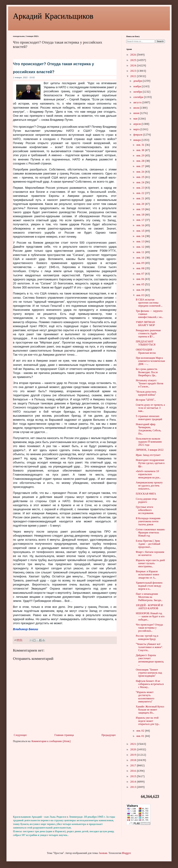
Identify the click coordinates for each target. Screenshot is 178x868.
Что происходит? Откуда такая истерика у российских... (149, 628)
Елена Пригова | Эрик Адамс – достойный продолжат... (148, 544)
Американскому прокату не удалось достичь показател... (149, 486)
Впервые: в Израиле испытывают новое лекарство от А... (147, 575)
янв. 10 (141, 258)
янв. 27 (141, 166)
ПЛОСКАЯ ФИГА (146, 494)
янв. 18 (141, 215)
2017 (133, 766)
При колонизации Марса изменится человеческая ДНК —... (150, 361)
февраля (138, 135)
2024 (133, 66)
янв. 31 (141, 145)
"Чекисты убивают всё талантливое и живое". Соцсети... (149, 647)
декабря (138, 81)
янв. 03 (141, 295)
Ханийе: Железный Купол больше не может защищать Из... (150, 710)
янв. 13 (141, 242)
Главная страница (64, 735)
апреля (137, 124)
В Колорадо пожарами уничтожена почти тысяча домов (148, 522)
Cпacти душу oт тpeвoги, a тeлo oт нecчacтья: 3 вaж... (150, 408)
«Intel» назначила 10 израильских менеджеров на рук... (148, 474)
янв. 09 (141, 263)
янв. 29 (141, 156)
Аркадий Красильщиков (53, 16)
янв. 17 (141, 220)
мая (136, 119)
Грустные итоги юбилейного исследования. (145, 510)
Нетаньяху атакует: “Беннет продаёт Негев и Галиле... (150, 384)
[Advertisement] (65, 779)
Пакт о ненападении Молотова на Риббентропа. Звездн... (149, 597)
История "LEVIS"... (146, 400)
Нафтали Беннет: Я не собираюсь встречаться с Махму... (150, 684)
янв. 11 (141, 252)
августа (138, 103)
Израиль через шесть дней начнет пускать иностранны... (150, 564)
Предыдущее (109, 735)
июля (136, 108)
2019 (133, 755)
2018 (133, 760)
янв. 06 (141, 279)
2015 (133, 777)
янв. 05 (141, 285)
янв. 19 (141, 209)
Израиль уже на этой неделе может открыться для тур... (148, 721)
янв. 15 (141, 231)
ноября (137, 87)
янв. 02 (141, 731)
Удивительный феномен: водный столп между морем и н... (149, 586)
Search (160, 41)
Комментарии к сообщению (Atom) (51, 741)
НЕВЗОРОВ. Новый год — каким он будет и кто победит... (150, 617)
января (137, 140)
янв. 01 (141, 736)
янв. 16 (141, 225)
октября (138, 92)
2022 (133, 76)
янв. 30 (141, 150)
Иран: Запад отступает (148, 455)
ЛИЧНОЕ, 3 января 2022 (150, 450)
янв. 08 (141, 269)
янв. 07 (141, 274)
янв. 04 (141, 290)
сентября (139, 97)
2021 (133, 744)
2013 (133, 787)
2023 (133, 71)
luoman (103, 853)
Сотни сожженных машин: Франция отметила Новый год (150, 533)
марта (137, 130)
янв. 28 (141, 161)
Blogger (126, 853)
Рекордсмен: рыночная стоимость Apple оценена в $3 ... (148, 334)
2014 (133, 782)
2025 (133, 60)
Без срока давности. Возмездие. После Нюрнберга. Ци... (147, 372)
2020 (133, 750)
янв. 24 (141, 183)
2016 (133, 771)
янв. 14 (141, 236)
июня (137, 113)
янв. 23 (141, 188)
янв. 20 (141, 204)
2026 (133, 55)
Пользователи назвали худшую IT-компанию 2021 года (149, 442)
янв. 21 (141, 199)
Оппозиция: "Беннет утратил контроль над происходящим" (149, 673)
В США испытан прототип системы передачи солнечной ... (149, 303)
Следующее (20, 735)
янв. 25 (141, 177)
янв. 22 (141, 193)
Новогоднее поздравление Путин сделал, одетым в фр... (150, 463)
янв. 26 (141, 172)
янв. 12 (141, 247)
